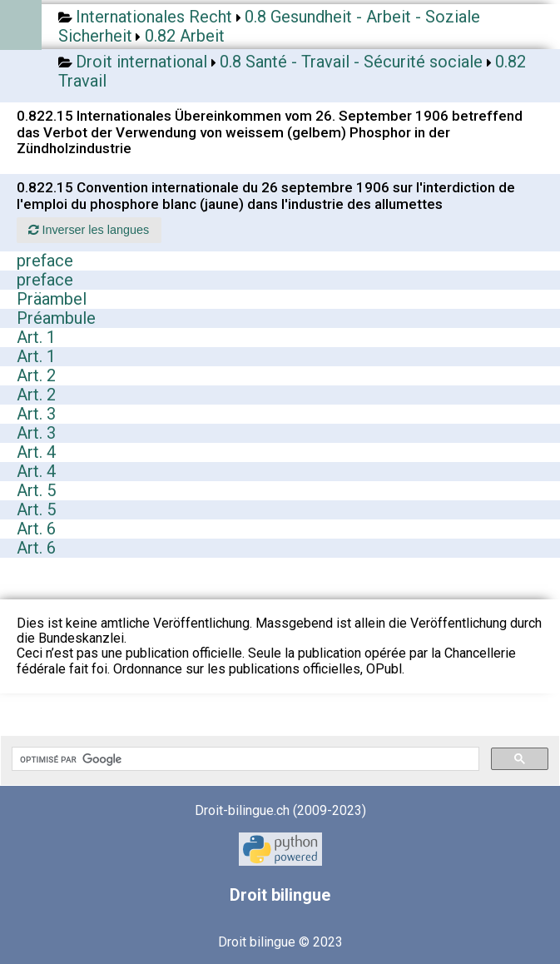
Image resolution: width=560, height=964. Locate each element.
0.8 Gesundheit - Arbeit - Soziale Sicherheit (269, 26)
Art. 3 (36, 414)
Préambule (56, 318)
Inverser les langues (89, 230)
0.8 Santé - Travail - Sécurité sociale (351, 62)
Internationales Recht (154, 17)
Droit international (141, 62)
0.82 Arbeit (185, 36)
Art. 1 (36, 337)
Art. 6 (36, 529)
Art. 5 (36, 490)
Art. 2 (36, 375)
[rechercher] (244, 759)
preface (45, 261)
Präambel (52, 299)
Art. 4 (36, 452)
